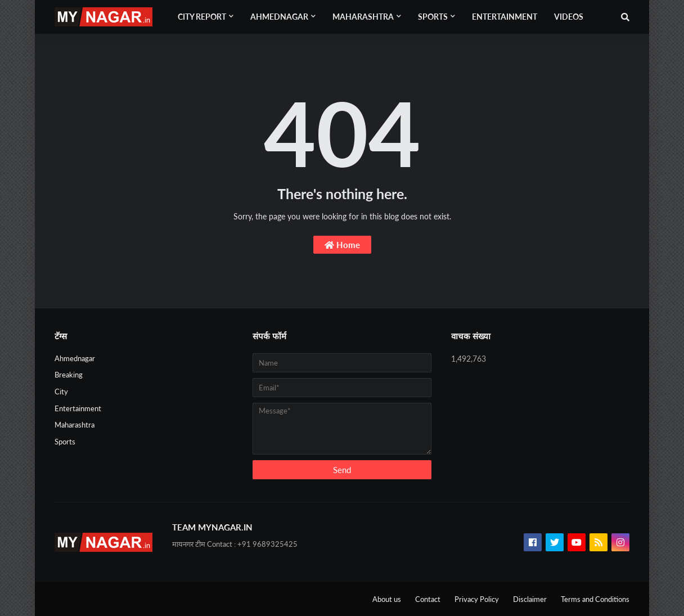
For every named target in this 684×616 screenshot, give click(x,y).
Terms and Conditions (595, 599)
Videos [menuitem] (569, 17)
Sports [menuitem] (433, 17)
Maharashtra (75, 425)
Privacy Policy (477, 599)
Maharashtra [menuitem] (363, 17)
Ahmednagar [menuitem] (279, 17)
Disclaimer (530, 599)
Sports (65, 442)
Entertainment (78, 408)
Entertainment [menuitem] (505, 17)
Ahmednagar (75, 358)
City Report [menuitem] (202, 17)
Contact (428, 599)
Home (342, 245)
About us (387, 599)
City (61, 392)
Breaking (69, 375)
